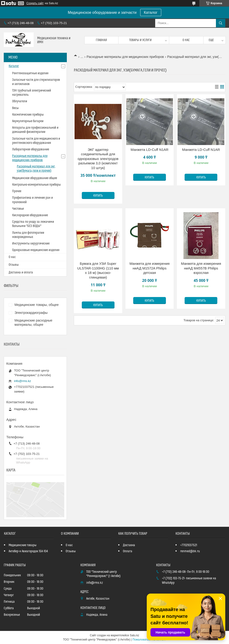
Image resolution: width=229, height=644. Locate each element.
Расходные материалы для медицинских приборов (125, 57)
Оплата (128, 551)
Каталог (151, 12)
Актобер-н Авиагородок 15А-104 (28, 551)
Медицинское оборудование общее (35, 178)
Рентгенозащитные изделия (30, 73)
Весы (15, 108)
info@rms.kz (22, 381)
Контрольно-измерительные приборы (36, 185)
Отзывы (14, 265)
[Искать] (221, 23)
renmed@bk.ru (190, 551)
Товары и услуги (140, 40)
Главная (101, 40)
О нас (186, 40)
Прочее (17, 191)
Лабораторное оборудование (31, 149)
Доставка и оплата (21, 272)
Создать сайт (35, 3)
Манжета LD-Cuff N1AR (150, 150)
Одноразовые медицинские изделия (36, 250)
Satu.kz (134, 635)
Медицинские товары (23, 545)
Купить (98, 196)
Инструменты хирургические (31, 244)
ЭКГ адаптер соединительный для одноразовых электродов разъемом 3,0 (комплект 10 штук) (98, 159)
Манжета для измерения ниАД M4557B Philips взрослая (201, 268)
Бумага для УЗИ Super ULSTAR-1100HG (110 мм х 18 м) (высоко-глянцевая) (98, 270)
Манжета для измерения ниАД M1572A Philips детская (150, 268)
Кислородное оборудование (30, 215)
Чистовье (18, 209)
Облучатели (20, 101)
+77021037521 (189, 545)
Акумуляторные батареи (28, 121)
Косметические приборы (28, 115)
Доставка (129, 545)
